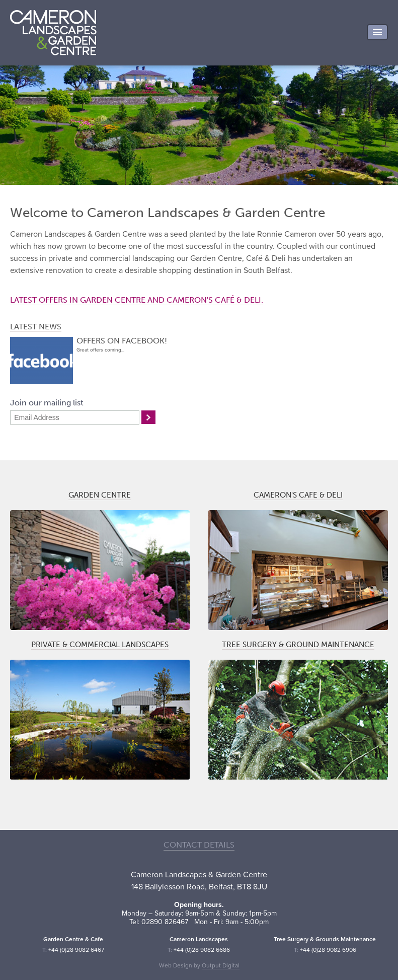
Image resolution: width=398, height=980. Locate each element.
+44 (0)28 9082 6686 (202, 950)
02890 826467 (165, 922)
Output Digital (221, 965)
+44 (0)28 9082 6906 (328, 950)
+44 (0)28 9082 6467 (76, 950)
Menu (377, 32)
